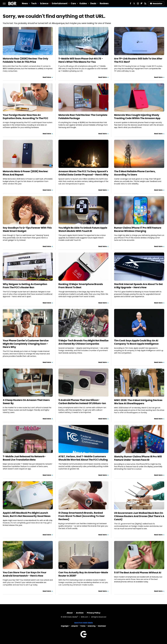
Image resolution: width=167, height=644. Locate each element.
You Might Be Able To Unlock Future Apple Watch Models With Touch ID (83, 229)
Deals (93, 3)
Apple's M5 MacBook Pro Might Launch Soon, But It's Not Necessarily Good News (27, 514)
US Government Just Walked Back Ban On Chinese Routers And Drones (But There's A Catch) (139, 516)
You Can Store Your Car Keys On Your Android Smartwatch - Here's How (25, 574)
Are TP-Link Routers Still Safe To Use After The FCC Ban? (138, 60)
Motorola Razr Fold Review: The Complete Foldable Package (83, 117)
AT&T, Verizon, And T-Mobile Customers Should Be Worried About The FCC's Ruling (83, 458)
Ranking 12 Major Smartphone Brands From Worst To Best (81, 286)
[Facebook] (130, 3)
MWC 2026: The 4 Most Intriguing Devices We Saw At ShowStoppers (138, 402)
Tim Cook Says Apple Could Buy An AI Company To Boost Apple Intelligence (136, 342)
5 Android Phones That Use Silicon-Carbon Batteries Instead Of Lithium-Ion (82, 402)
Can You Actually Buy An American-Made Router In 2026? (83, 574)
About (70, 613)
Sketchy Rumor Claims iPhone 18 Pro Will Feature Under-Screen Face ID (138, 458)
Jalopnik (74, 626)
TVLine (83, 626)
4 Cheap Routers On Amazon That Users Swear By (26, 402)
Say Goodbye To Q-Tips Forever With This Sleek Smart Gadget (27, 229)
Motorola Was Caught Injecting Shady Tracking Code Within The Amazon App (137, 117)
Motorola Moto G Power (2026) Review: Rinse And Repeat (25, 173)
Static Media (72, 617)
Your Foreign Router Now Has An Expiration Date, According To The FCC (26, 117)
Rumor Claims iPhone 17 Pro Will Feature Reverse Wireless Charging (138, 229)
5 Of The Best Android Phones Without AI (138, 573)
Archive (80, 613)
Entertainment (60, 3)
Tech (34, 3)
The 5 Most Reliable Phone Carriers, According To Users (135, 173)
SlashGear (102, 626)
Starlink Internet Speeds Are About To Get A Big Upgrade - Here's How (138, 286)
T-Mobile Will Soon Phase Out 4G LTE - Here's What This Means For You (81, 60)
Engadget (65, 626)
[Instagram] (138, 3)
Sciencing (92, 626)
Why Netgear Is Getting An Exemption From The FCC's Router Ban (25, 286)
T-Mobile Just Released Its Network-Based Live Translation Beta (24, 458)
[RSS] (145, 3)
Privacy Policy (94, 613)
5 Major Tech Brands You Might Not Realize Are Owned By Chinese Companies (83, 342)
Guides (83, 3)
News (25, 3)
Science (44, 3)
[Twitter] (134, 3)
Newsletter (156, 4)
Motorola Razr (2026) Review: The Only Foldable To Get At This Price (26, 60)
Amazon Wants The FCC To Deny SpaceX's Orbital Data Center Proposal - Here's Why (83, 173)
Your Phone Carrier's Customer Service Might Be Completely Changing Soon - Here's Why (26, 344)
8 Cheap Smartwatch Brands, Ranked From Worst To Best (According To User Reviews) (82, 516)
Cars (73, 3)
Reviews (104, 3)
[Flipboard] (142, 3)
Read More (47, 77)
